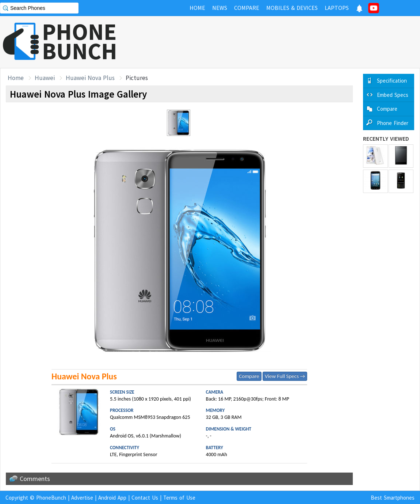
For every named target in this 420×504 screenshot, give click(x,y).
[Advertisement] (287, 42)
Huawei (45, 78)
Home (16, 78)
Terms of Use (179, 498)
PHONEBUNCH (80, 41)
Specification (392, 81)
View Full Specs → (285, 376)
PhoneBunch (51, 498)
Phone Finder (393, 123)
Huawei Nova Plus (90, 78)
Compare (249, 376)
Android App (112, 498)
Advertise (82, 498)
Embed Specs (393, 95)
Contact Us (145, 498)
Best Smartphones (393, 498)
